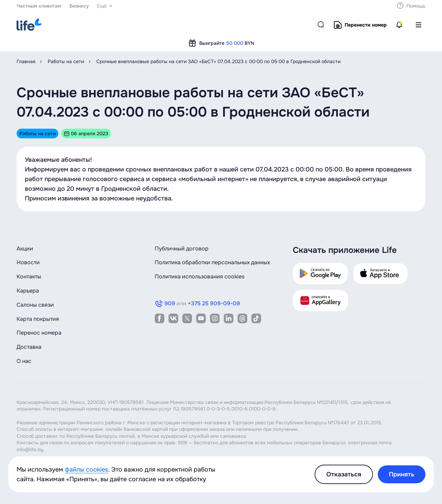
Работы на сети (66, 61)
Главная (26, 61)
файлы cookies (87, 470)
